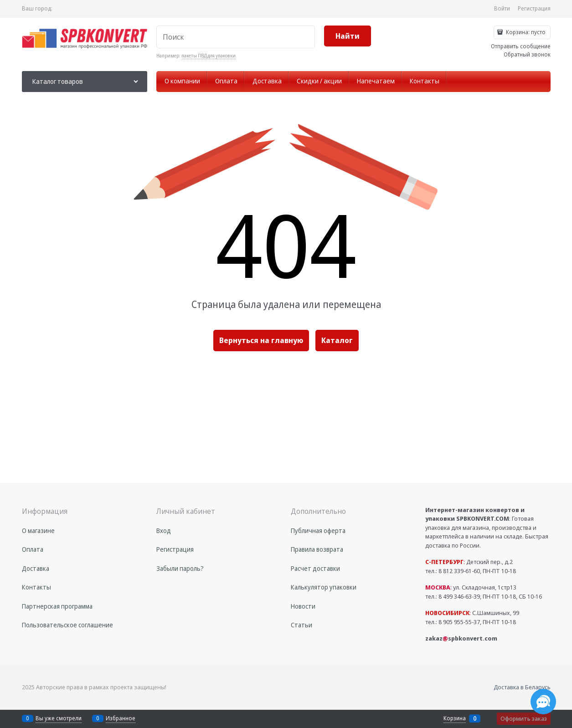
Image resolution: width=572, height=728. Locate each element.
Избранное (121, 718)
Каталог (337, 340)
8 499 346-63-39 (459, 596)
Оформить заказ (524, 718)
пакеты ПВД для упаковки (209, 56)
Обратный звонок (527, 54)
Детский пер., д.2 (469, 562)
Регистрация (534, 8)
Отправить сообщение (521, 46)
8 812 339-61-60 (459, 571)
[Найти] (348, 36)
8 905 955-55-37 (459, 622)
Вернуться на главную (261, 340)
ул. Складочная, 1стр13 (471, 587)
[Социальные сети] (543, 702)
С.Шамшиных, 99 (472, 613)
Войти (502, 8)
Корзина (455, 718)
